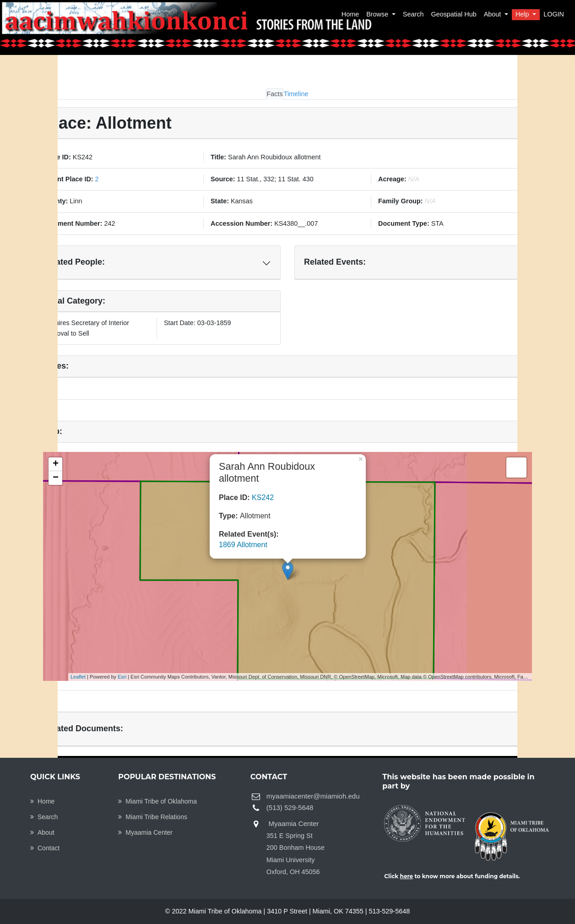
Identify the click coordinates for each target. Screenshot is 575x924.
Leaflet (78, 677)
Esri (122, 677)
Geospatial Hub (453, 14)
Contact (45, 848)
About (494, 14)
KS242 (263, 497)
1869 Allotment (243, 545)
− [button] (56, 478)
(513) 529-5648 (290, 807)
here (407, 876)
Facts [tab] (274, 94)
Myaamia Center (145, 832)
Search (413, 14)
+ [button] (56, 464)
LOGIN (554, 14)
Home (350, 14)
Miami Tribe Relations (153, 817)
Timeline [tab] (296, 94)
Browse (378, 14)
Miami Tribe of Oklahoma (157, 801)
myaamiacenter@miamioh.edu (313, 796)
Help (523, 14)
